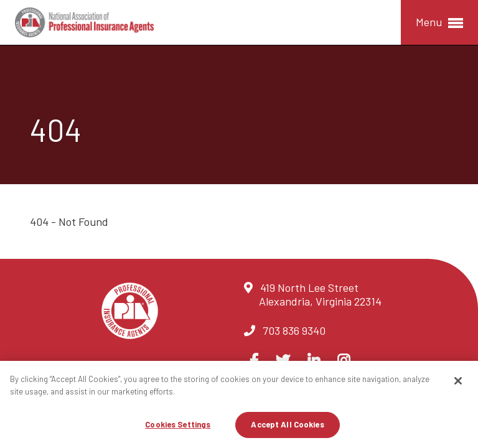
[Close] (458, 381)
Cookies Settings (178, 424)
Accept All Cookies (287, 424)
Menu (439, 23)
